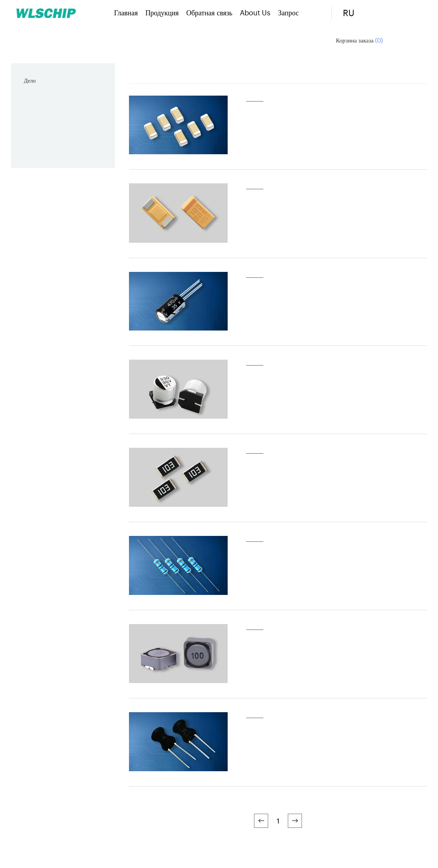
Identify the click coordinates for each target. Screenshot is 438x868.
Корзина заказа (359, 40)
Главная (126, 12)
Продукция (162, 12)
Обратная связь (209, 12)
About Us (255, 12)
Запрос (288, 12)
